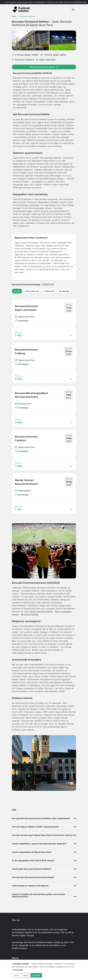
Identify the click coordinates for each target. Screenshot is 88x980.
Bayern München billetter (41, 611)
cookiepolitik (18, 970)
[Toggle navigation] (73, 10)
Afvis (26, 975)
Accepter (36, 975)
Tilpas (16, 975)
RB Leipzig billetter (30, 614)
